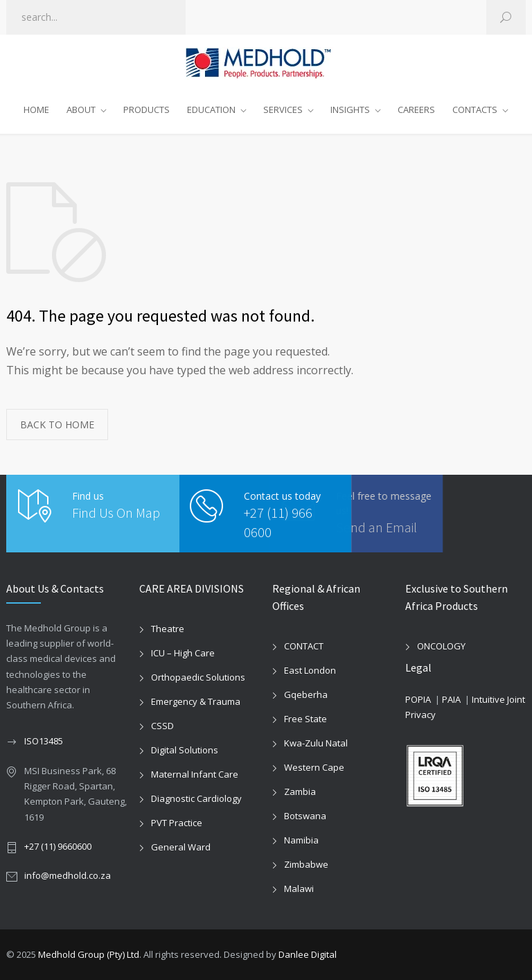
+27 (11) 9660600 (58, 846)
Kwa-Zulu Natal (316, 743)
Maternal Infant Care (195, 774)
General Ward (181, 847)
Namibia (301, 840)
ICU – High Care (183, 653)
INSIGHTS (350, 110)
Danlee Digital (308, 954)
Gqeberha (306, 694)
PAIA (451, 699)
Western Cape (314, 767)
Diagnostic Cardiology (196, 798)
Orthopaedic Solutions (198, 677)
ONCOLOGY (441, 646)
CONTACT (304, 646)
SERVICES (283, 110)
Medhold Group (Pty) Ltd (89, 954)
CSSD (162, 726)
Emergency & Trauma (196, 701)
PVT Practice (177, 823)
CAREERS (416, 110)
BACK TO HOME (57, 425)
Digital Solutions (185, 750)
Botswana (305, 816)
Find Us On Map (116, 513)
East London (310, 670)
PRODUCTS (147, 110)
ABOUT (81, 110)
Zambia (300, 791)
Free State (305, 719)
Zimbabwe (306, 864)
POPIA (418, 699)
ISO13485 (44, 741)
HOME (36, 110)
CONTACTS (475, 110)
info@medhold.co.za (68, 875)
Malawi (299, 889)
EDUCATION (211, 110)
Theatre (168, 629)
